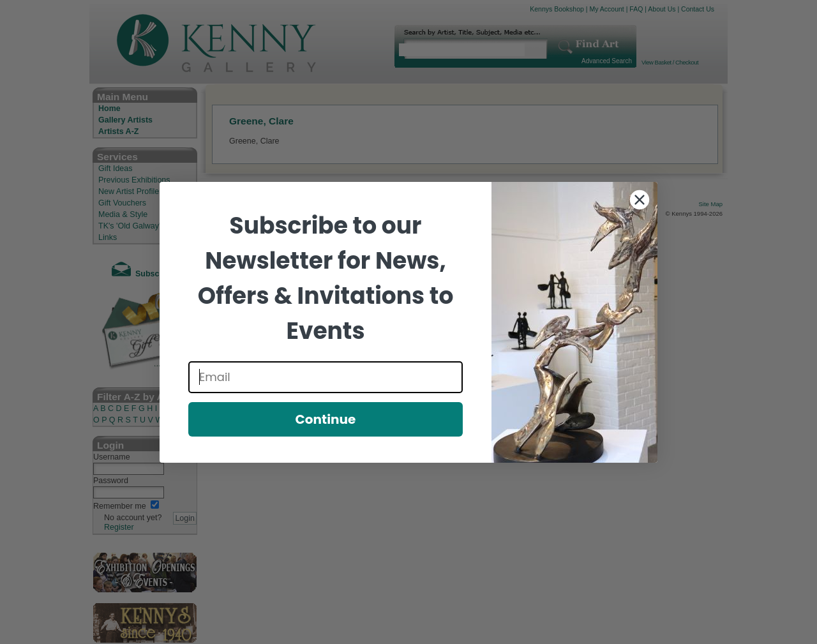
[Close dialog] (640, 200)
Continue (326, 419)
